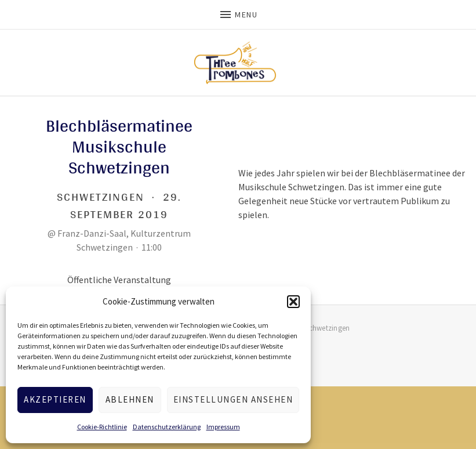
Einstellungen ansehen (233, 399)
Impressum (223, 427)
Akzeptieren (55, 399)
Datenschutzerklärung (167, 427)
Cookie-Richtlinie (102, 427)
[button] (293, 302)
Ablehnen (130, 399)
